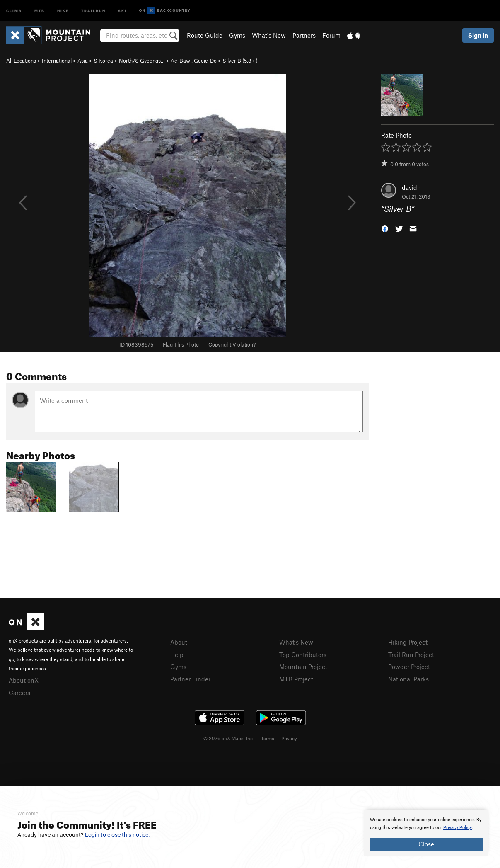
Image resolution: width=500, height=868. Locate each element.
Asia (83, 61)
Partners (304, 35)
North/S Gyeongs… (142, 61)
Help (177, 655)
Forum (331, 35)
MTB (40, 10)
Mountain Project (303, 667)
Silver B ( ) (240, 61)
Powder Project (409, 667)
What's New (269, 35)
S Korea (103, 61)
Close (426, 844)
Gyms (237, 35)
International (57, 61)
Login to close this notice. (117, 835)
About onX (24, 680)
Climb (14, 10)
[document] (426, 833)
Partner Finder (190, 679)
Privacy (289, 738)
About (179, 642)
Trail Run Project (411, 655)
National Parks (408, 679)
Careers (19, 693)
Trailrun (93, 10)
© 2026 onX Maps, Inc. (229, 738)
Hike (63, 10)
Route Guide (205, 35)
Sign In (478, 35)
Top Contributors (303, 655)
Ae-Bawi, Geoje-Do (194, 61)
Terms (268, 738)
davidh (411, 187)
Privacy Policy (458, 828)
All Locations (21, 61)
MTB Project (296, 679)
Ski (122, 10)
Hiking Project (408, 642)
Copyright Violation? (232, 344)
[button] (385, 228)
